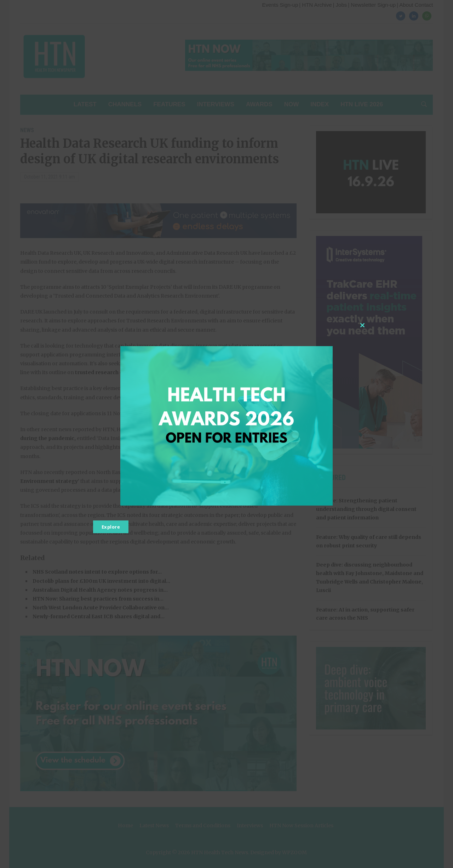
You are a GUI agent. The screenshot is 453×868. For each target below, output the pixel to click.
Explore (111, 527)
